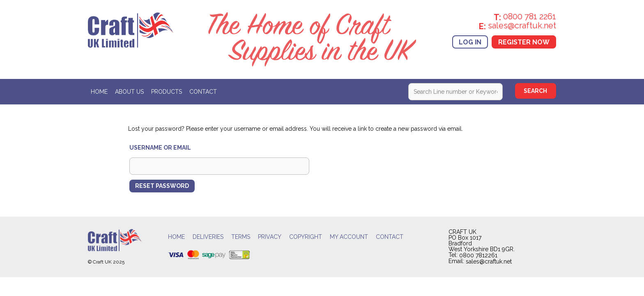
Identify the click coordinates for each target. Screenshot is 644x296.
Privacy (270, 237)
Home (99, 92)
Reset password (162, 186)
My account (349, 237)
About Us (129, 92)
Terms (241, 237)
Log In (470, 42)
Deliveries (208, 237)
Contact (203, 92)
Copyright (306, 237)
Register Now (524, 42)
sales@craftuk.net (489, 262)
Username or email (160, 148)
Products (167, 92)
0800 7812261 (478, 255)
